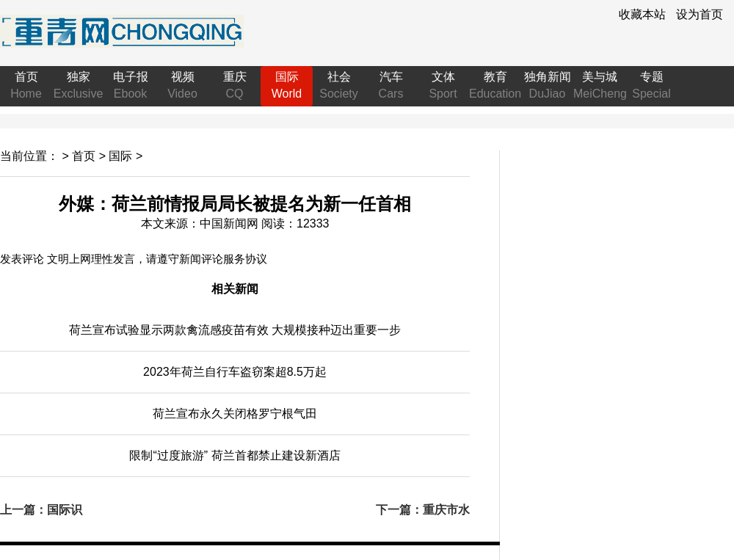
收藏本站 (642, 14)
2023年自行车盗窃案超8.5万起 (235, 372)
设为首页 (700, 14)
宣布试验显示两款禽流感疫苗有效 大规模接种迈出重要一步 (235, 330)
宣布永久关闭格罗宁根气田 (235, 414)
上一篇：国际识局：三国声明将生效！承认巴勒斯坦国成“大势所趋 (47, 511)
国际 (120, 156)
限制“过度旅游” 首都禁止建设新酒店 (235, 455)
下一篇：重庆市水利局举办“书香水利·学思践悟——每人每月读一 (423, 511)
